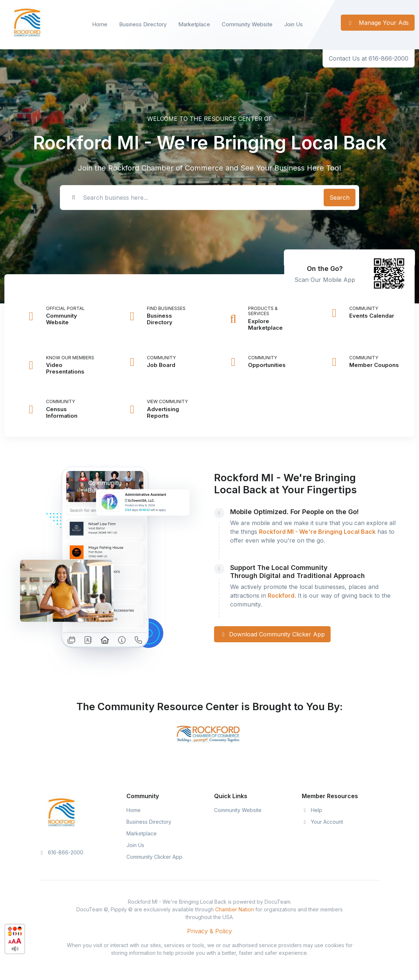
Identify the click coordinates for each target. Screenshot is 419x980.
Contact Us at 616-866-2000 (369, 58)
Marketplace (194, 24)
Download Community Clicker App (272, 634)
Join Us (294, 24)
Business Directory (143, 24)
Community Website (247, 24)
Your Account (323, 822)
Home (100, 24)
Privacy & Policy (209, 931)
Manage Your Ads (378, 23)
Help (312, 810)
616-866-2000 (61, 852)
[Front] (26, 25)
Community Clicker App (154, 857)
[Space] (61, 814)
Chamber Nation (235, 909)
